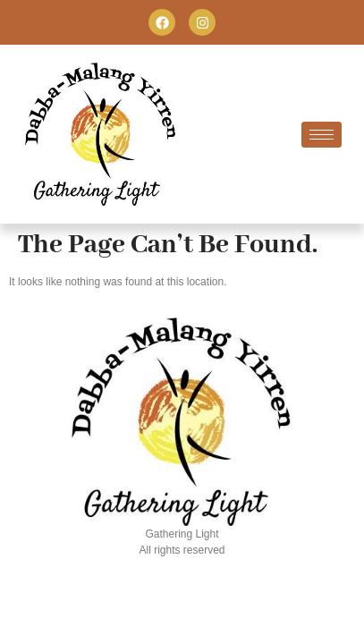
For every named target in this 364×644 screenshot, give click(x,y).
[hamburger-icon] (322, 135)
